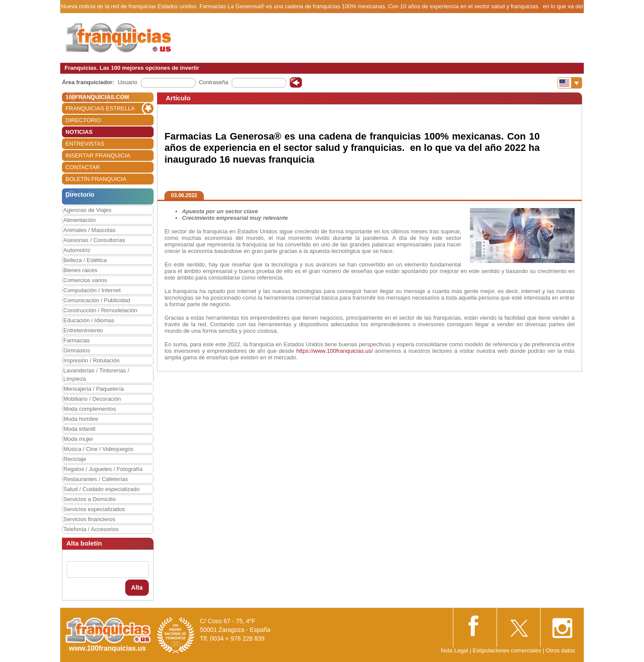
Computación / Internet (92, 290)
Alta (137, 587)
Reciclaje (75, 459)
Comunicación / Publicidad (97, 300)
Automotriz (77, 250)
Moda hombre (81, 419)
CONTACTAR (83, 167)
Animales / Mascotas (89, 230)
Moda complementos (90, 409)
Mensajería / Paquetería (94, 389)
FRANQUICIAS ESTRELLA (100, 108)
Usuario (128, 82)
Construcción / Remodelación (100, 310)
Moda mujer (78, 439)
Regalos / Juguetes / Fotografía (103, 469)
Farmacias (77, 340)
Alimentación (79, 220)
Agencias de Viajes (87, 210)
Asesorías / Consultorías (94, 240)
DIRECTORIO (83, 120)
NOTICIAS (79, 132)
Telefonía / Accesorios (91, 529)
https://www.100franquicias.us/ (335, 351)
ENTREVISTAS (85, 144)
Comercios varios (85, 280)
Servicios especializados (94, 509)
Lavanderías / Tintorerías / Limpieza (96, 375)
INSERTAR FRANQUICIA (98, 155)
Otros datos (560, 650)
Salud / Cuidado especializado (101, 489)
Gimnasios (77, 350)
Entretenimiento (83, 330)
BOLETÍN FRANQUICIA (96, 179)
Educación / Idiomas (89, 320)
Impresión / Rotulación (91, 360)
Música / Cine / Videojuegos (98, 449)
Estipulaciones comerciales (507, 650)
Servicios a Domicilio (89, 499)
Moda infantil (79, 429)
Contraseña (214, 82)
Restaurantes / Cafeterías (96, 479)
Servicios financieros (89, 519)
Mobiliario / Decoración (92, 399)
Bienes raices (80, 270)
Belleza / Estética (85, 260)
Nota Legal (454, 650)
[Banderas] (570, 83)
